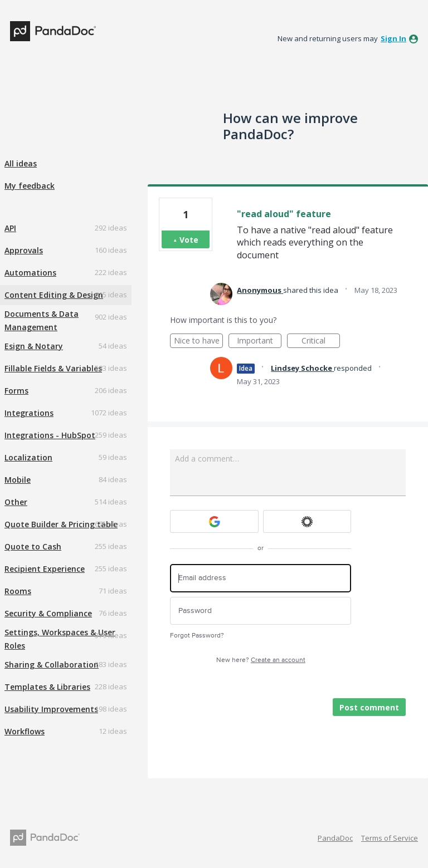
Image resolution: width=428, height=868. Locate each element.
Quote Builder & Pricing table (61, 524)
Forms (16, 391)
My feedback (30, 186)
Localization (28, 457)
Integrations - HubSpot (50, 435)
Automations (30, 273)
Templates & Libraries (47, 687)
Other (16, 502)
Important (259, 342)
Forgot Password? (197, 636)
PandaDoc (335, 838)
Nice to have (199, 342)
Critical (321, 342)
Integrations (29, 413)
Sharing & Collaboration (52, 665)
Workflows (25, 731)
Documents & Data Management (42, 320)
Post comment (369, 707)
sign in (393, 38)
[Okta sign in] (307, 521)
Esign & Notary (34, 346)
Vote (189, 240)
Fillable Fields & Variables (53, 368)
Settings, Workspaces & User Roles (60, 639)
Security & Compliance (48, 613)
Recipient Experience (45, 569)
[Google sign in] (214, 521)
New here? (261, 660)
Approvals (24, 250)
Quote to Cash (33, 546)
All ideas (21, 163)
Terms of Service (390, 838)
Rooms (18, 591)
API (10, 228)
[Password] (261, 611)
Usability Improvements (51, 709)
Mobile (18, 480)
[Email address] (261, 578)
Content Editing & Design (54, 295)
